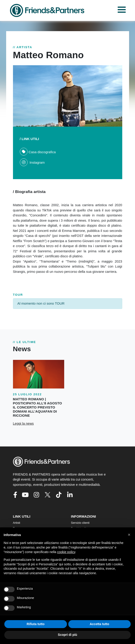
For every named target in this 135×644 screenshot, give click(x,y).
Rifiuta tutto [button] (36, 624)
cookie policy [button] (66, 552)
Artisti (17, 523)
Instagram (32, 162)
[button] (129, 535)
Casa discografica (38, 152)
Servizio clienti (80, 523)
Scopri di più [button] (67, 635)
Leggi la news (23, 423)
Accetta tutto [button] (99, 624)
